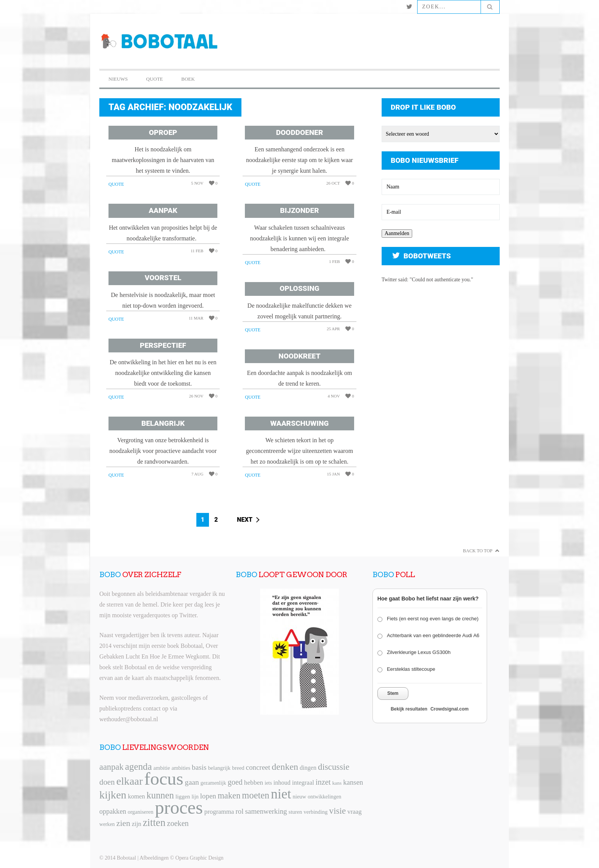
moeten (256, 795)
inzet (323, 782)
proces (179, 807)
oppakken (113, 811)
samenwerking (266, 811)
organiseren (140, 812)
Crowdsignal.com (450, 709)
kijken (113, 795)
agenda (138, 767)
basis (199, 767)
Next (245, 520)
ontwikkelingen (325, 797)
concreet (258, 767)
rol (240, 811)
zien (123, 823)
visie (338, 811)
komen (137, 796)
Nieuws (118, 79)
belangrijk (219, 768)
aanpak (111, 767)
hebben (254, 783)
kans (337, 783)
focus (164, 779)
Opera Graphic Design (199, 858)
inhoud (282, 783)
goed (235, 782)
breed (238, 768)
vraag (354, 812)
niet (281, 794)
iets (268, 783)
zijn (137, 824)
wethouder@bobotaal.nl (129, 719)
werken (107, 824)
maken (229, 796)
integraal (303, 783)
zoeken (178, 823)
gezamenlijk (213, 783)
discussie (333, 767)
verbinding (316, 812)
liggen (183, 796)
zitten (154, 823)
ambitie (162, 768)
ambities (181, 768)
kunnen (160, 795)
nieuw (299, 797)
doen (107, 782)
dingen (308, 768)
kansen (353, 782)
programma (219, 812)
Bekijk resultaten (409, 709)
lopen (208, 796)
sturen (295, 812)
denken (285, 767)
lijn (195, 797)
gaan (192, 782)
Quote (155, 79)
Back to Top (478, 551)
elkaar (129, 781)
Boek (188, 79)
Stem (393, 693)
